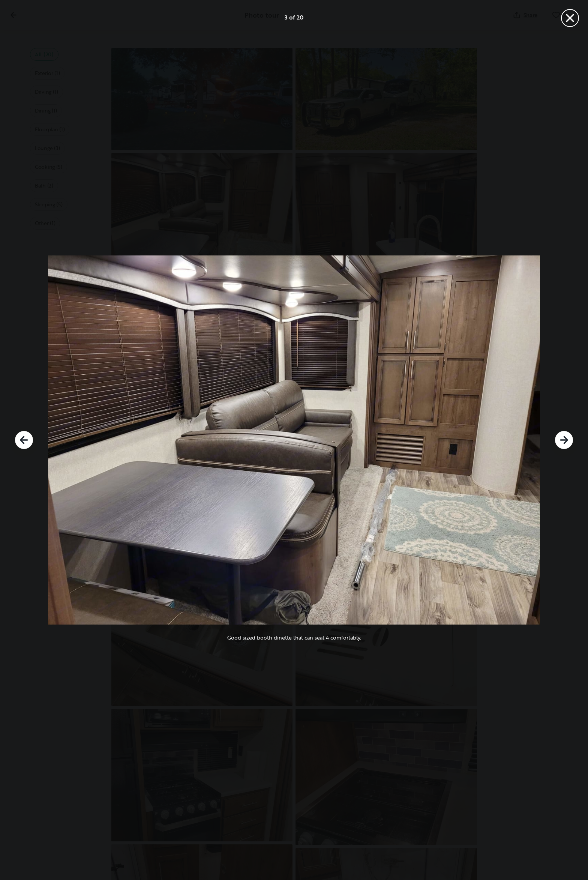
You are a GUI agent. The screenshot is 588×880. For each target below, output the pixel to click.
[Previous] (24, 440)
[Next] (564, 440)
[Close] (570, 18)
